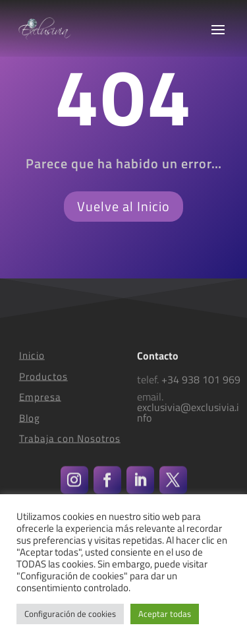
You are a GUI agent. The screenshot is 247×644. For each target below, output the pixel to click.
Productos (43, 384)
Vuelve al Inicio (123, 206)
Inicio (32, 363)
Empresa (40, 404)
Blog (30, 425)
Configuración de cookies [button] (70, 614)
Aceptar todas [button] (165, 614)
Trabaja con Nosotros (70, 446)
